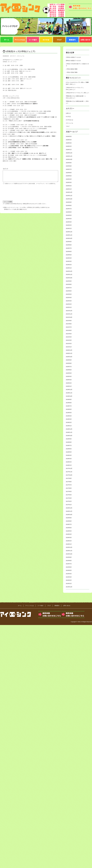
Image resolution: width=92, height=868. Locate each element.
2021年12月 (69, 311)
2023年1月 (69, 268)
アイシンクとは (29, 606)
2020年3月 (69, 380)
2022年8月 (69, 284)
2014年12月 (69, 587)
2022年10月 (69, 278)
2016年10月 (69, 515)
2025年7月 (69, 169)
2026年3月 (69, 143)
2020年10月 (69, 357)
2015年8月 (69, 561)
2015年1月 (69, 584)
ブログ (68, 126)
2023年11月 (69, 235)
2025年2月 (69, 186)
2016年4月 (69, 534)
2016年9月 (69, 518)
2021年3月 (69, 340)
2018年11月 (69, 432)
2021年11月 (69, 314)
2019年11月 (69, 393)
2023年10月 (69, 238)
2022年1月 (69, 307)
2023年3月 (69, 261)
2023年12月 (69, 232)
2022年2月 (69, 304)
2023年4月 (69, 258)
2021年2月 (69, 344)
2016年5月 (69, 531)
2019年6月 (69, 409)
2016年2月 (69, 541)
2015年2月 (69, 580)
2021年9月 (69, 321)
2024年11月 (69, 196)
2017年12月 (69, 468)
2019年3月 (69, 419)
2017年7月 (69, 485)
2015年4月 (69, 574)
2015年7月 (69, 564)
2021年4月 (69, 337)
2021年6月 (69, 330)
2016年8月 (69, 521)
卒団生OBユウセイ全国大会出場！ (75, 96)
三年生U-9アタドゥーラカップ (74, 88)
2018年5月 (69, 452)
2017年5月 (69, 491)
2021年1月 (69, 347)
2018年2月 (69, 462)
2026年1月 (69, 150)
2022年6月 (69, 291)
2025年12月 (69, 153)
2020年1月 (69, 386)
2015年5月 (69, 570)
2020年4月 (69, 376)
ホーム (20, 606)
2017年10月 (69, 475)
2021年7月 (69, 327)
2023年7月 (69, 248)
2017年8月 (69, 482)
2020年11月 (69, 353)
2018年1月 (69, 465)
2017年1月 (69, 505)
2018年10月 (69, 436)
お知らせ (68, 113)
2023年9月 (69, 242)
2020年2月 (69, 383)
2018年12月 (69, 429)
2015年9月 (69, 557)
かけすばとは (69, 120)
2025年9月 (69, 163)
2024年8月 (69, 205)
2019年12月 (69, 390)
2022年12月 (69, 271)
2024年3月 (69, 222)
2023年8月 (69, 245)
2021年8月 (69, 324)
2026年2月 (69, 146)
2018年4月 (69, 455)
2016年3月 (69, 538)
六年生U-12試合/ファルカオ (73, 57)
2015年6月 (69, 567)
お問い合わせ (67, 606)
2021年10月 (69, 317)
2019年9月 (69, 399)
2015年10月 (69, 554)
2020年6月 (69, 370)
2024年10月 (69, 199)
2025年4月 (69, 179)
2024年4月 (69, 219)
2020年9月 (69, 360)
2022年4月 (69, 298)
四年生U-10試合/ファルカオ (73, 61)
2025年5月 (69, 176)
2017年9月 (69, 478)
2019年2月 (69, 422)
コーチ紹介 (40, 606)
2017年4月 (69, 495)
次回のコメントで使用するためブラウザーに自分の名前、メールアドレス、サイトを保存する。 (31, 186)
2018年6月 (69, 449)
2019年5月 (69, 413)
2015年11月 (69, 551)
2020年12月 (69, 350)
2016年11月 (69, 511)
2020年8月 (69, 363)
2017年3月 (69, 498)
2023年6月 (69, 252)
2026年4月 (69, 140)
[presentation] (10, 194)
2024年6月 (69, 212)
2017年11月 (69, 472)
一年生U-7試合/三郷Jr (72, 72)
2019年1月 (69, 426)
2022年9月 (69, 281)
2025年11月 (69, 156)
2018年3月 (69, 459)
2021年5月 (69, 334)
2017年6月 (69, 488)
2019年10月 (69, 396)
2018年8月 (69, 442)
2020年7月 (69, 367)
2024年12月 (69, 192)
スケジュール (21, 56)
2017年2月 (69, 501)
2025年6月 (69, 173)
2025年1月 (69, 189)
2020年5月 (69, 373)
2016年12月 (69, 508)
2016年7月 (69, 524)
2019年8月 (69, 403)
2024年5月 (69, 215)
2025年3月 (69, 182)
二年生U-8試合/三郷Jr (72, 69)
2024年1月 (69, 228)
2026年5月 (69, 136)
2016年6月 (69, 528)
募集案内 (57, 606)
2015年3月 (69, 577)
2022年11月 (69, 274)
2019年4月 (69, 416)
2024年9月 (69, 202)
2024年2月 (69, 225)
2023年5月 (69, 255)
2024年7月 (69, 209)
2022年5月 (69, 294)
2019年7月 (69, 406)
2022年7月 (69, 288)
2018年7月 (69, 445)
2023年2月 (69, 265)
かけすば (68, 117)
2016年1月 (69, 544)
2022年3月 (69, 301)
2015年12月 (69, 547)
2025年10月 (69, 159)
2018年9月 (69, 439)
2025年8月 (69, 166)
